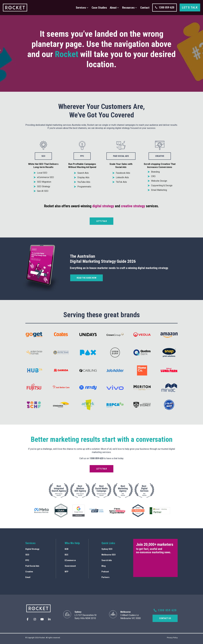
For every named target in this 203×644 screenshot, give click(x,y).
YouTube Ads (84, 182)
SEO (43, 156)
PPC (82, 156)
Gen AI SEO (43, 191)
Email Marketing (159, 190)
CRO (153, 176)
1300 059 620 (165, 610)
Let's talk (190, 7)
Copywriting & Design (162, 185)
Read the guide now (86, 278)
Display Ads (83, 177)
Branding (155, 172)
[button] (82, 8)
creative (160, 156)
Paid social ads (121, 156)
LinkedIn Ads (122, 177)
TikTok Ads (121, 182)
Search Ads (83, 173)
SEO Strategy (44, 186)
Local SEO (42, 173)
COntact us (165, 618)
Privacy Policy (172, 638)
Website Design (159, 181)
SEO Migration (44, 182)
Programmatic (84, 187)
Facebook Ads (123, 173)
